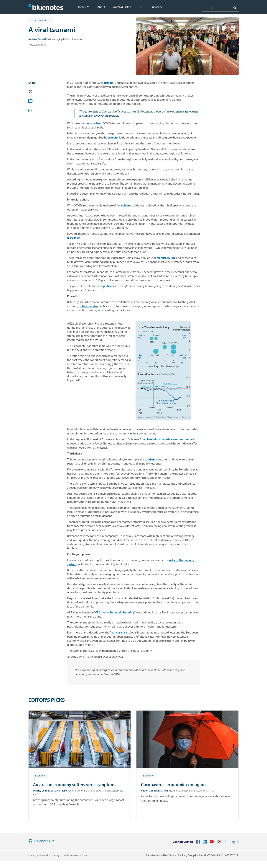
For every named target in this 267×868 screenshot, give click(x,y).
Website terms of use (75, 855)
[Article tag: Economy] (40, 775)
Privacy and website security (44, 855)
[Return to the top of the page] (234, 842)
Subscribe (157, 7)
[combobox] (220, 8)
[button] (36, 92)
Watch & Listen (122, 7)
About (101, 7)
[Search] (220, 8)
